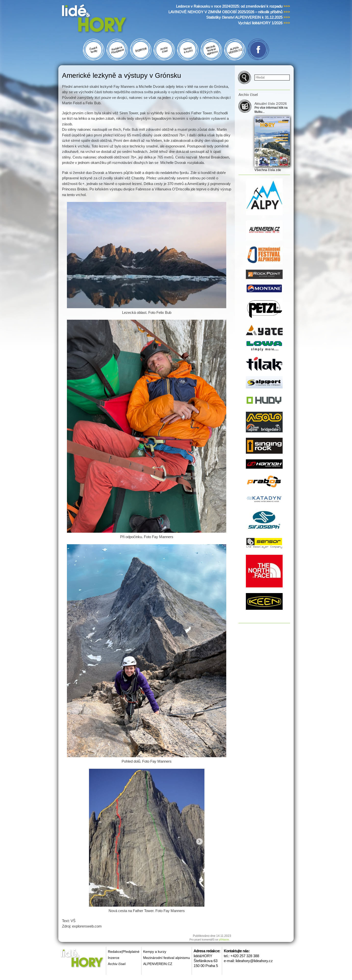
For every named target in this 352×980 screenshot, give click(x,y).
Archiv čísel (117, 964)
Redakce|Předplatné (124, 952)
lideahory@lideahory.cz (254, 961)
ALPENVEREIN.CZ (158, 964)
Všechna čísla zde (268, 170)
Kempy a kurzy (155, 952)
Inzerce (114, 958)
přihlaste (224, 940)
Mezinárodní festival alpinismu (167, 958)
